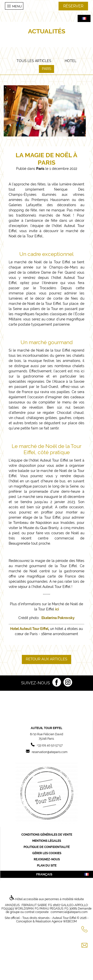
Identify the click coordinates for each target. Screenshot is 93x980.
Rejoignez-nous (47, 859)
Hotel (71, 61)
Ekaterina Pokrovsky (58, 618)
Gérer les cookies (47, 853)
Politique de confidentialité (47, 847)
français (63, 874)
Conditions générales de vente (47, 835)
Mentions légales (47, 841)
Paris (47, 69)
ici (57, 609)
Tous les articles (34, 61)
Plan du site (47, 866)
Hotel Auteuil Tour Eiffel (29, 629)
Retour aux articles (46, 659)
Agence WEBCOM (64, 921)
